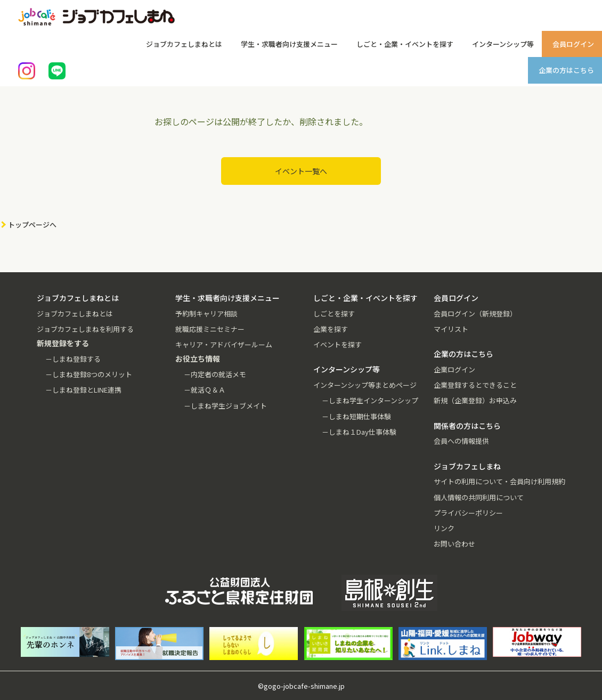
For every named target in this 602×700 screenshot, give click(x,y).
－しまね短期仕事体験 (356, 416)
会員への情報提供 (461, 441)
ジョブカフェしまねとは (184, 44)
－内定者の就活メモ (215, 374)
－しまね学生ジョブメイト (225, 406)
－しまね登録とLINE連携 (83, 390)
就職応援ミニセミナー (210, 329)
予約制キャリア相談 (206, 314)
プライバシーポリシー (468, 513)
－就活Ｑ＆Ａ (205, 390)
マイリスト (451, 329)
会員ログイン (573, 44)
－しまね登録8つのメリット (89, 374)
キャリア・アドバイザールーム (224, 344)
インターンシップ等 (503, 44)
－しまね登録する (73, 359)
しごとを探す (334, 314)
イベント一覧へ (301, 171)
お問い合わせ (454, 544)
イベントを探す (337, 344)
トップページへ (32, 225)
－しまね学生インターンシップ (370, 400)
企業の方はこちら (566, 70)
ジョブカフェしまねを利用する (85, 329)
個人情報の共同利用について (479, 497)
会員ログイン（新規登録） (475, 314)
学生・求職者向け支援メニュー (289, 44)
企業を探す (331, 329)
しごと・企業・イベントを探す (405, 44)
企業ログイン (454, 369)
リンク (444, 528)
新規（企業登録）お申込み (475, 400)
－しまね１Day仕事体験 (359, 432)
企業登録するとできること (475, 385)
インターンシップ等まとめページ (365, 385)
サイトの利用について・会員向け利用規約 (499, 481)
